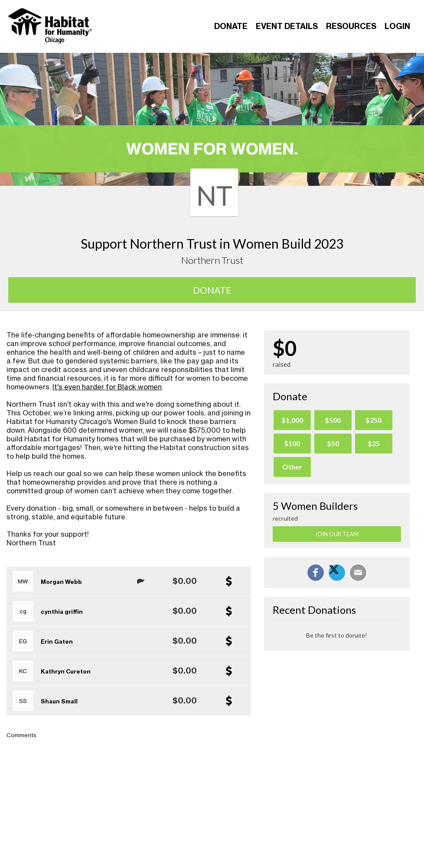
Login (397, 26)
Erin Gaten (57, 641)
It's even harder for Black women (107, 387)
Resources (351, 26)
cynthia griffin (62, 612)
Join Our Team (337, 534)
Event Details (287, 26)
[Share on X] (337, 573)
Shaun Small (59, 701)
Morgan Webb (61, 582)
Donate (231, 26)
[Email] (358, 573)
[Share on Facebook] (316, 573)
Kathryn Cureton (66, 671)
